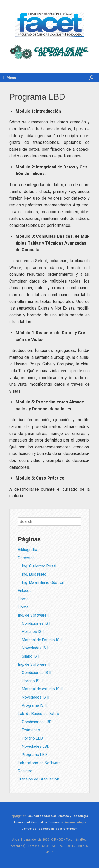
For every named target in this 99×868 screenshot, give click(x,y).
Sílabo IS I (30, 656)
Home (23, 599)
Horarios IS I (33, 632)
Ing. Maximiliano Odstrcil (43, 582)
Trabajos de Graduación (39, 779)
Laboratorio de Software (39, 763)
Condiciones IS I (36, 623)
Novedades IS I (35, 648)
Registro (25, 771)
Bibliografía (28, 550)
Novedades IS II (36, 697)
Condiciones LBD (37, 722)
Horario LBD (32, 738)
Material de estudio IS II (42, 689)
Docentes (26, 558)
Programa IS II (34, 705)
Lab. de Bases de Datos (38, 714)
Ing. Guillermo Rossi (39, 566)
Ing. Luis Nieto (34, 574)
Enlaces (25, 591)
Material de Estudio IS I (42, 640)
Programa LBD (34, 755)
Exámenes (31, 730)
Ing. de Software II (34, 664)
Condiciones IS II (37, 673)
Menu (9, 78)
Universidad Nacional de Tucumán (37, 822)
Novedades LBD (36, 746)
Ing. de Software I (33, 615)
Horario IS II (32, 681)
